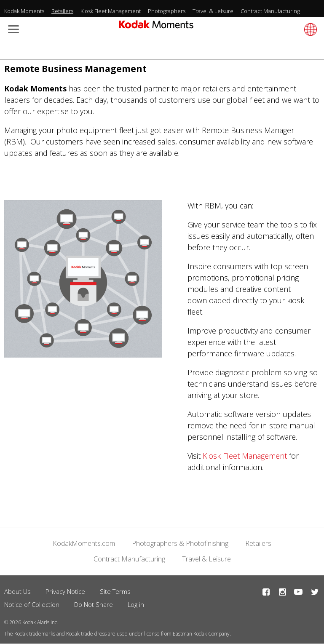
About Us (17, 591)
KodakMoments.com (84, 543)
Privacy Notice (65, 591)
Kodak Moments (24, 11)
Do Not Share (94, 604)
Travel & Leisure (213, 11)
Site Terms (115, 591)
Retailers (62, 11)
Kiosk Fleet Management (111, 11)
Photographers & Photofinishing (180, 543)
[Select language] (309, 29)
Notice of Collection (32, 604)
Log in (136, 604)
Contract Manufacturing (270, 11)
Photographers (167, 11)
